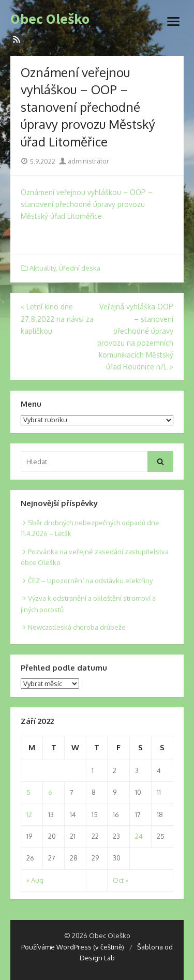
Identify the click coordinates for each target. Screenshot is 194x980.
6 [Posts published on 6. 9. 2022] (50, 792)
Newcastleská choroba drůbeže (77, 627)
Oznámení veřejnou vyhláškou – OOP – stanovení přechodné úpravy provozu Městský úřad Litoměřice (87, 204)
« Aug (35, 880)
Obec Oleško (50, 19)
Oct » (121, 880)
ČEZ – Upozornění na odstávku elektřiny (90, 581)
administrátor (84, 161)
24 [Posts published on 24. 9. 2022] (139, 836)
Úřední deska (79, 268)
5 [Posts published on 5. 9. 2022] (28, 792)
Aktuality (42, 268)
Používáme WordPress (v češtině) (73, 947)
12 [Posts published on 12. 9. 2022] (29, 814)
